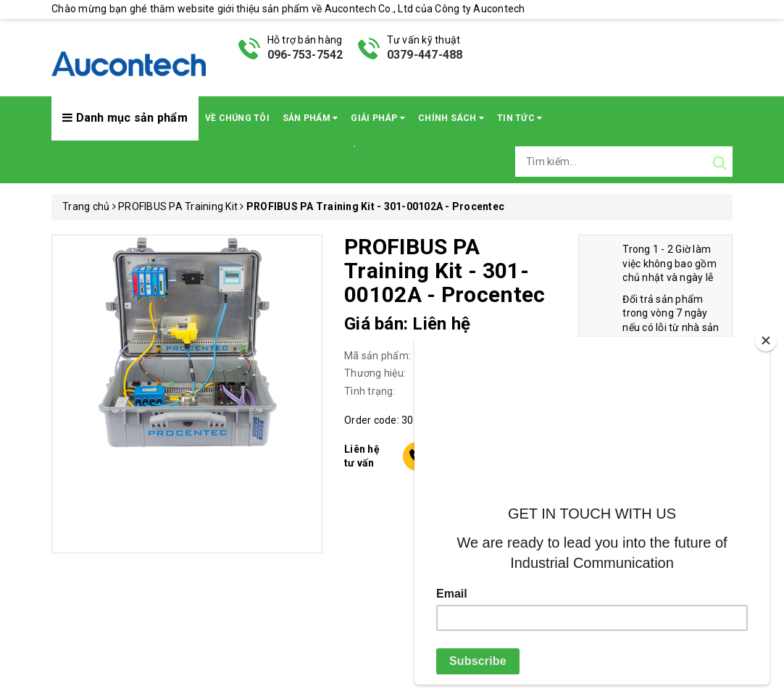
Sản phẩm (310, 118)
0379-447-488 (425, 55)
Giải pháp (378, 118)
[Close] (766, 340)
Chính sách (451, 118)
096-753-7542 (305, 55)
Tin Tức (520, 118)
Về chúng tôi (237, 118)
